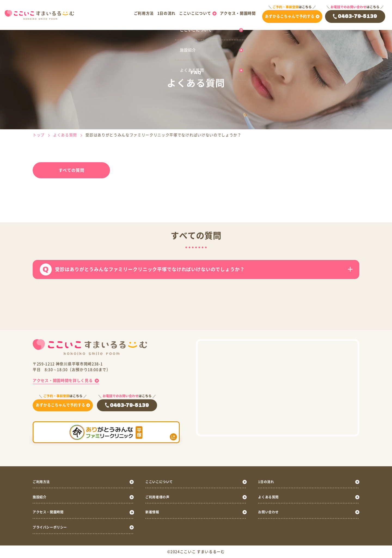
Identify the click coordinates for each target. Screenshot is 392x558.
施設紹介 (41, 497)
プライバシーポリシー (53, 527)
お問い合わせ (270, 512)
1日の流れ (166, 13)
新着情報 (153, 512)
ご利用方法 (144, 13)
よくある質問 (65, 135)
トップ (39, 135)
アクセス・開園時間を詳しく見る (63, 380)
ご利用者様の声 (159, 497)
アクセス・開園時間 (238, 13)
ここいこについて (195, 13)
